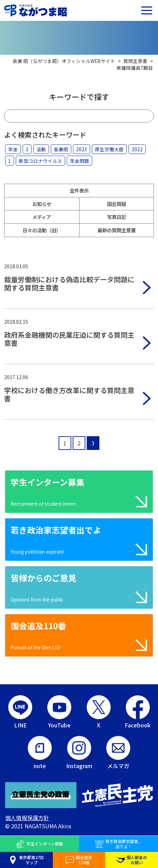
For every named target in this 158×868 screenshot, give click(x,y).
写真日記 (117, 217)
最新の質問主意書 (117, 230)
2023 (82, 149)
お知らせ (42, 204)
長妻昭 (61, 149)
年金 (13, 149)
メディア (42, 217)
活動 (41, 149)
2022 (137, 149)
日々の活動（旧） (42, 230)
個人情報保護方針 (27, 818)
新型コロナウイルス (40, 161)
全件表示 (79, 190)
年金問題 (80, 161)
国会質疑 (117, 204)
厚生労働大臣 (109, 149)
